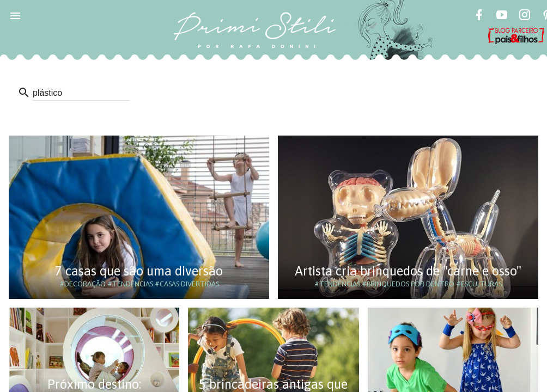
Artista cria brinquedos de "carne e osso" (408, 271)
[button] (15, 15)
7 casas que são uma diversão (139, 271)
